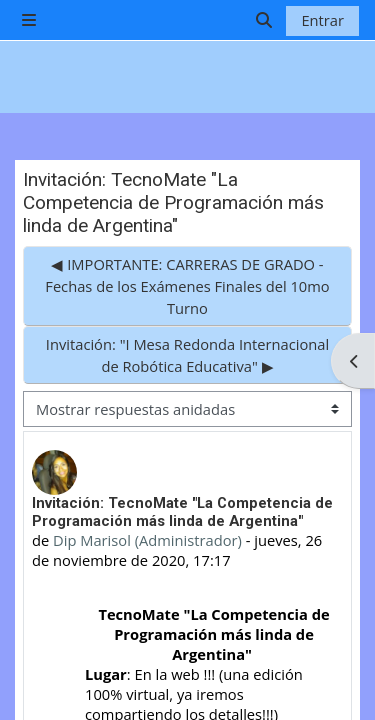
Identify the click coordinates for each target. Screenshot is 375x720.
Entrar (322, 20)
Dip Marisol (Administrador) (147, 540)
